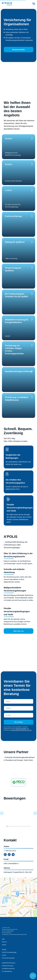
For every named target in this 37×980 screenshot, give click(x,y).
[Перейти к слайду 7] (18, 826)
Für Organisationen (7, 971)
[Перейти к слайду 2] (9, 826)
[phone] (19, 708)
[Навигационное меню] (34, 4)
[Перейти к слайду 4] (12, 826)
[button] (17, 216)
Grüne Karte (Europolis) (8, 958)
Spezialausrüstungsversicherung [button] (19, 371)
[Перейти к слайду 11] (25, 826)
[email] (19, 715)
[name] (19, 701)
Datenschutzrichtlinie (21, 728)
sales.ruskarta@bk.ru (11, 864)
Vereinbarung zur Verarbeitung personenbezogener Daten (14, 934)
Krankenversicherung (8, 966)
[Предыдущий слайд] (2, 813)
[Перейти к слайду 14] (30, 826)
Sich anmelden (19, 722)
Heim (3, 939)
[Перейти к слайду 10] (23, 826)
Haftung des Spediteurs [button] (15, 242)
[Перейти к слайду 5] (14, 826)
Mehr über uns (18, 631)
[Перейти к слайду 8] (19, 826)
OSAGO (4, 950)
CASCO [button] (8, 190)
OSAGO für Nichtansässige (9, 952)
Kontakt (4, 945)
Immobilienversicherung (8, 969)
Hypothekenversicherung (9, 963)
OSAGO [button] (8, 139)
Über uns (4, 942)
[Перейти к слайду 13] (28, 826)
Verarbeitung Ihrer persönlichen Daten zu (21, 730)
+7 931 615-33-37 (10, 851)
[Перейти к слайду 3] (11, 826)
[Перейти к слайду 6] (16, 826)
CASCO (4, 955)
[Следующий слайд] (35, 813)
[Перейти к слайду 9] (21, 826)
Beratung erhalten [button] (18, 50)
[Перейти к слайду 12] (27, 826)
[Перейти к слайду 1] (7, 826)
